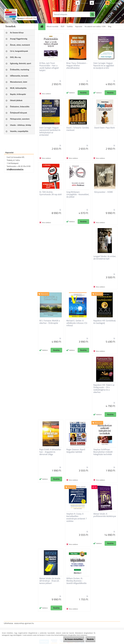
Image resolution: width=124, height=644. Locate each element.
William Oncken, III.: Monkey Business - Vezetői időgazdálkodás (76, 581)
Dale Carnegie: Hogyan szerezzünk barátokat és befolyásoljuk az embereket (50, 131)
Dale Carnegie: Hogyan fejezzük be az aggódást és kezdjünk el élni (104, 66)
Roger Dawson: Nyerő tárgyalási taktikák (76, 451)
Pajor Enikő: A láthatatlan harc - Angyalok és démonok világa (50, 452)
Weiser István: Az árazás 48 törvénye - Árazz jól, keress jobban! (50, 581)
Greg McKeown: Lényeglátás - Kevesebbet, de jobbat (78, 194)
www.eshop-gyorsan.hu (24, 623)
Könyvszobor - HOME (104, 192)
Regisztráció (97, 3)
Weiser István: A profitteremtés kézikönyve (105, 515)
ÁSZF (63, 26)
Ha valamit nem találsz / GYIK (95, 26)
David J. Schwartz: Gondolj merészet (78, 129)
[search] (92, 15)
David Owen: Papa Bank (105, 128)
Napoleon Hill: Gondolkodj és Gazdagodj (104, 322)
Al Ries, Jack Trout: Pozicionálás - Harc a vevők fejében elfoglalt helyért (49, 67)
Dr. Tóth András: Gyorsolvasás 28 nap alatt (51, 193)
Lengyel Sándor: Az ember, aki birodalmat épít (105, 258)
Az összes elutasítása (70, 639)
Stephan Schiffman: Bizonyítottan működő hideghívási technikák (103, 452)
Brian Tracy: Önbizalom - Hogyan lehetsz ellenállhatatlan (77, 66)
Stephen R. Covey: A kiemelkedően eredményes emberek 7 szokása (77, 517)
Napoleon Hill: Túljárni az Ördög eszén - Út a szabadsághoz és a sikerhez (104, 389)
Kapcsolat (79, 26)
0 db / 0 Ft (114, 3)
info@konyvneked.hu (15, 169)
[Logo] (21, 14)
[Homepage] (43, 26)
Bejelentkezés (81, 3)
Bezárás (89, 639)
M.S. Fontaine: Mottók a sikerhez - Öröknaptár (50, 322)
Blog (110, 26)
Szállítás (70, 26)
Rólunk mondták (52, 26)
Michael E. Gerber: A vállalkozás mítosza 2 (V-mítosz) (77, 323)
